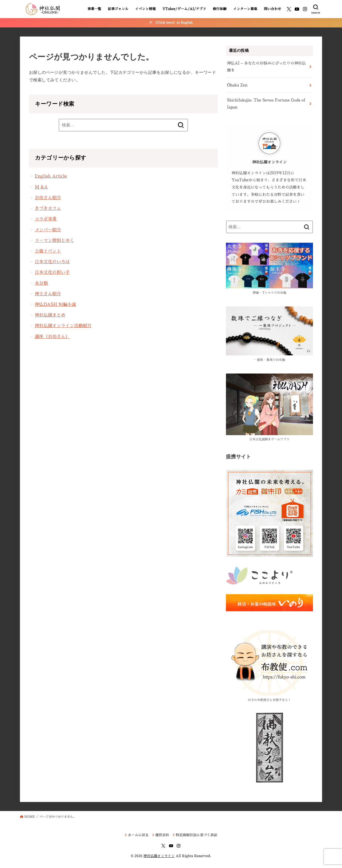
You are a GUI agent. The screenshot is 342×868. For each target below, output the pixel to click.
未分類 (41, 283)
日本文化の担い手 (52, 272)
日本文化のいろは (52, 262)
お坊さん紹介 (48, 198)
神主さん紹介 (48, 294)
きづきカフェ (48, 208)
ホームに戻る (138, 835)
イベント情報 (145, 9)
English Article (51, 176)
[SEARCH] (316, 9)
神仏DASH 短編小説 (55, 304)
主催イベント (48, 251)
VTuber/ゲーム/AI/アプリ (184, 9)
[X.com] (289, 9)
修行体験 (220, 9)
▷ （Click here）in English (171, 23)
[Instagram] (305, 9)
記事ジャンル (118, 9)
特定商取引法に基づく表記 (196, 835)
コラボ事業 (46, 219)
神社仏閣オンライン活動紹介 (63, 326)
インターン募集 (245, 9)
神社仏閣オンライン (159, 856)
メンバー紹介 (48, 230)
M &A (41, 187)
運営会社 (162, 835)
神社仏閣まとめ (50, 315)
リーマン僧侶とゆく (54, 241)
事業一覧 (94, 9)
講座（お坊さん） (52, 337)
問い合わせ (273, 9)
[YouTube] (297, 9)
